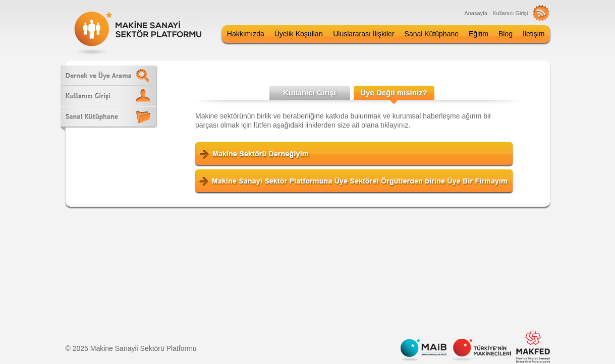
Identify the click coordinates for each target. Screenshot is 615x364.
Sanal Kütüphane (432, 34)
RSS (542, 13)
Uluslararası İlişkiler (364, 34)
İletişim (534, 34)
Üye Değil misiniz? (394, 93)
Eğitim (479, 34)
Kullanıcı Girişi (510, 13)
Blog (506, 34)
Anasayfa (476, 13)
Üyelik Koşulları (299, 34)
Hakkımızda (246, 34)
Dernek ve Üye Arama (108, 75)
